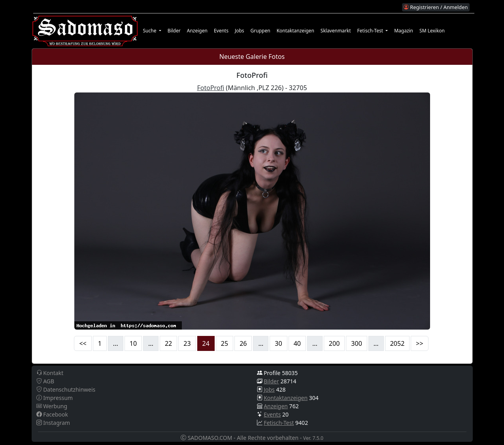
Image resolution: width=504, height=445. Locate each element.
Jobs (240, 31)
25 (225, 343)
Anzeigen (197, 31)
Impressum (55, 398)
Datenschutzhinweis (66, 389)
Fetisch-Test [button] (371, 31)
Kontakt (50, 373)
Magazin (404, 31)
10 (133, 343)
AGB (45, 381)
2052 (397, 343)
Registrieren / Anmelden (436, 7)
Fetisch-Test (279, 423)
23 (187, 343)
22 (168, 343)
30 (278, 343)
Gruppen (260, 31)
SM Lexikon (432, 31)
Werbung (52, 406)
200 (334, 343)
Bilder (174, 31)
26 (243, 343)
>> (419, 343)
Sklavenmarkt (336, 31)
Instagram (53, 423)
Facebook (52, 414)
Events (221, 31)
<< (83, 343)
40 (297, 343)
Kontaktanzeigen (295, 31)
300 (356, 343)
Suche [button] (150, 31)
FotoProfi (210, 88)
